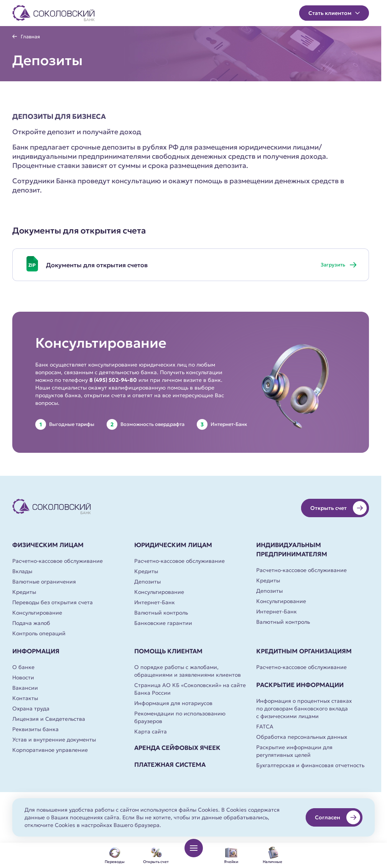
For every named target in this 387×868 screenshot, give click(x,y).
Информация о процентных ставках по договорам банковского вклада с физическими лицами (304, 709)
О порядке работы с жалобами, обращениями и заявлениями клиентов (188, 671)
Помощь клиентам (168, 651)
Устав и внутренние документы (54, 740)
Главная (30, 37)
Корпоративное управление (50, 750)
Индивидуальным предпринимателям (292, 549)
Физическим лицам (48, 545)
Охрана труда (31, 709)
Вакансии (25, 688)
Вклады (22, 571)
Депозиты (147, 582)
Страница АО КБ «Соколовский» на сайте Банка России (190, 689)
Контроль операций (39, 633)
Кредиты (24, 592)
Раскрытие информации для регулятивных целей (294, 751)
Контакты (25, 698)
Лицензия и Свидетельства (49, 719)
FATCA (265, 727)
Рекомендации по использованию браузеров (180, 717)
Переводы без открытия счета (53, 602)
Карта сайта (151, 732)
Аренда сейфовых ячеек (177, 748)
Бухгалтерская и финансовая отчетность (310, 765)
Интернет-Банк (155, 602)
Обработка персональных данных (302, 737)
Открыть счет (338, 508)
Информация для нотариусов (173, 703)
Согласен (338, 817)
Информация (36, 651)
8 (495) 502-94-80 (113, 380)
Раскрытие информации (300, 685)
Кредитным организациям (304, 651)
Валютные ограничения (44, 582)
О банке (23, 667)
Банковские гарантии (163, 623)
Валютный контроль (161, 613)
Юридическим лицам (173, 545)
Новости (23, 677)
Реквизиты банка (35, 729)
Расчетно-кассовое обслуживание (58, 561)
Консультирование (37, 613)
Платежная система (170, 764)
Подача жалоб (31, 623)
